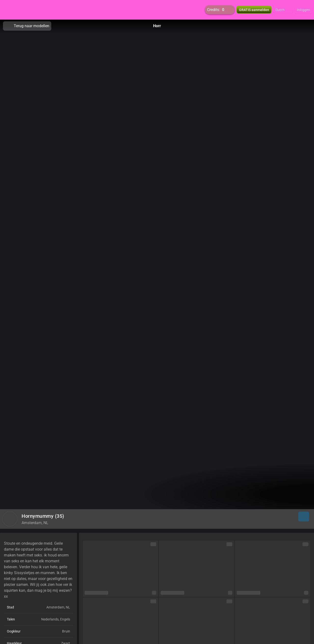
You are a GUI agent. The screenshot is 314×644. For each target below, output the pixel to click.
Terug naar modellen (27, 26)
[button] (283, 10)
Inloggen (303, 10)
